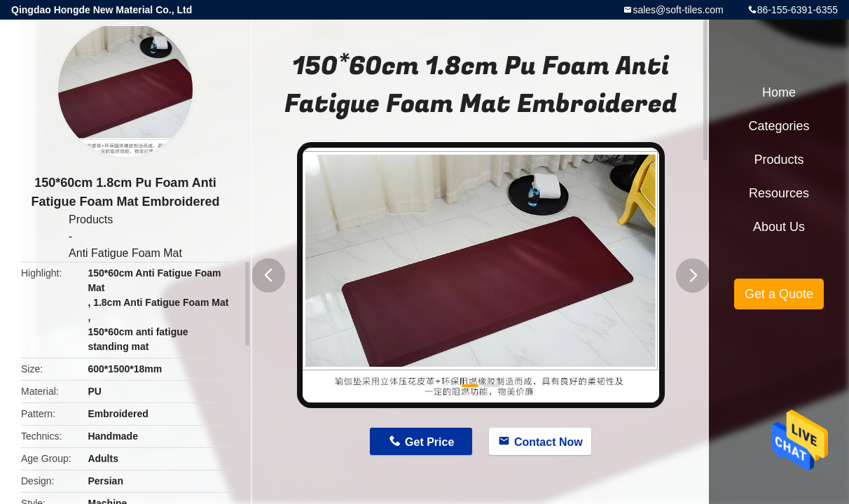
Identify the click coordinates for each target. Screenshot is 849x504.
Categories (779, 126)
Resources (779, 193)
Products (91, 219)
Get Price (429, 442)
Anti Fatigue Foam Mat (125, 253)
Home (779, 92)
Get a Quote (779, 294)
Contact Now (548, 442)
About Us (779, 227)
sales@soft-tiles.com (678, 10)
